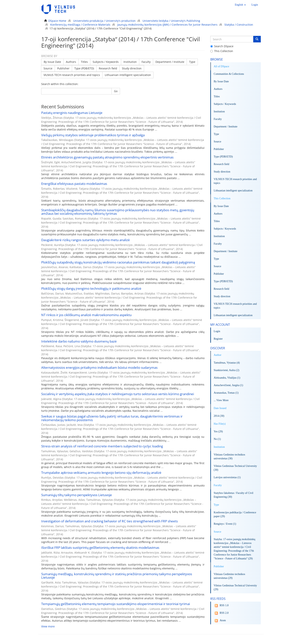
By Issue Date (52, 62)
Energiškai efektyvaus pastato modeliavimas (74, 184)
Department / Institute (170, 62)
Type (192, 62)
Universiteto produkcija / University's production (104, 21)
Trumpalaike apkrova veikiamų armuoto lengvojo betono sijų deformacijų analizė (101, 473)
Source (48, 68)
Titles (84, 62)
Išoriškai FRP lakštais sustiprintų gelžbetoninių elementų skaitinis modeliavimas (100, 548)
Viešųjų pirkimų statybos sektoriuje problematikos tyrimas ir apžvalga (93, 135)
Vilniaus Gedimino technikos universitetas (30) (229, 457)
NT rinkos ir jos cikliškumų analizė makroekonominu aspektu (86, 315)
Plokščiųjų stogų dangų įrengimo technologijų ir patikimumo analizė (91, 288)
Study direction (132, 68)
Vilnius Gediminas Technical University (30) (235, 468)
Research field (108, 68)
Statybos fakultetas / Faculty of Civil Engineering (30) (234, 495)
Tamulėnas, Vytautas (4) (227, 363)
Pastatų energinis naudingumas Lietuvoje (72, 113)
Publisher (63, 68)
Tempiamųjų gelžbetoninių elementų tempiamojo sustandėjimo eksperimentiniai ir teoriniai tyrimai (116, 604)
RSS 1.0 (221, 606)
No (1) (217, 439)
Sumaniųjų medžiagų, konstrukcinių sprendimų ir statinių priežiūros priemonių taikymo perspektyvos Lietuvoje (117, 576)
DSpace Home (57, 21)
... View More (221, 400)
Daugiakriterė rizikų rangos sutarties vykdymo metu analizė (86, 240)
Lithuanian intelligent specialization (128, 75)
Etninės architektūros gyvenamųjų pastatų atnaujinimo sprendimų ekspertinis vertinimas (107, 157)
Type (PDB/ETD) (84, 68)
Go (116, 91)
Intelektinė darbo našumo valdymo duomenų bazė (79, 341)
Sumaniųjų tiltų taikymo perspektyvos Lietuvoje (77, 495)
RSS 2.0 (221, 613)
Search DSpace (222, 46)
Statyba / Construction (239, 25)
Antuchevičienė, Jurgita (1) (229, 385)
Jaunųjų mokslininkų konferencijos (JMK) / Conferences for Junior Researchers (167, 25)
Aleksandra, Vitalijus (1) (227, 378)
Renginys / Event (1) (225, 524)
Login (217, 331)
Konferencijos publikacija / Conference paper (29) (235, 514)
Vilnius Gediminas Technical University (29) (235, 587)
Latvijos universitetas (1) (227, 477)
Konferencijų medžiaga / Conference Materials (80, 25)
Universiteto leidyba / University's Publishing (171, 21)
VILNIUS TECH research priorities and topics (72, 75)
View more (48, 626)
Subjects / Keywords (106, 62)
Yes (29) (218, 431)
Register (218, 339)
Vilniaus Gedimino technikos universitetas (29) (229, 576)
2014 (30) (219, 416)
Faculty (146, 62)
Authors (71, 62)
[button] (240, 5)
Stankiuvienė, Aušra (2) (227, 370)
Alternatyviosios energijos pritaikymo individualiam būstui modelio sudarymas (99, 367)
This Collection (222, 51)
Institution (130, 62)
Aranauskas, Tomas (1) (226, 393)
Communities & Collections (229, 74)
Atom (220, 621)
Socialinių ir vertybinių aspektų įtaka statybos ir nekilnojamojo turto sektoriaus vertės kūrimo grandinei (118, 394)
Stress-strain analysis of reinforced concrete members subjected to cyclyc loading (102, 446)
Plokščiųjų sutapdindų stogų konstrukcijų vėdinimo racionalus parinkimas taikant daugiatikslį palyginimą (118, 262)
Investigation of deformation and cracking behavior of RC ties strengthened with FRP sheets (109, 521)
